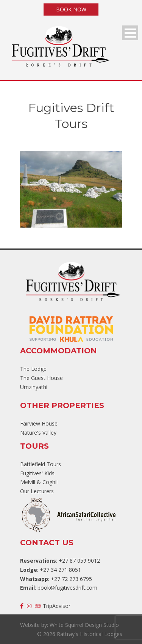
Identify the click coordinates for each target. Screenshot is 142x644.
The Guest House (41, 378)
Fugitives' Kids (37, 473)
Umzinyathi (34, 387)
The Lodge (33, 369)
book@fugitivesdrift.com (67, 588)
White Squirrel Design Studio (84, 625)
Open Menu (130, 33)
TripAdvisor (53, 606)
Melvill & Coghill (39, 482)
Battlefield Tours (41, 464)
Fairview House (39, 423)
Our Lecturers (37, 491)
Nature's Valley (38, 433)
